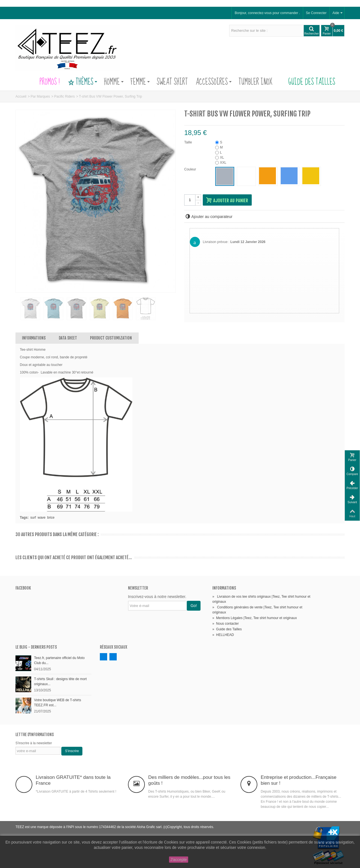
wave (42, 518)
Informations (34, 338)
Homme (114, 82)
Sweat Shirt (172, 82)
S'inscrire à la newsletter (34, 743)
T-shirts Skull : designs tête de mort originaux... (60, 682)
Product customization (111, 338)
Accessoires (214, 82)
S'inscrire (72, 751)
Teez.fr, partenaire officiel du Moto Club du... (59, 660)
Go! (194, 606)
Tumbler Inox (255, 82)
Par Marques (40, 96)
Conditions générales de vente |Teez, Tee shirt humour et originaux (257, 610)
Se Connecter (316, 13)
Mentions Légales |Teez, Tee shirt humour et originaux (255, 618)
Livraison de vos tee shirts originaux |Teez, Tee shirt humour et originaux (261, 599)
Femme (140, 82)
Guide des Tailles (308, 82)
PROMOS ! (50, 82)
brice (51, 518)
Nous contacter (226, 624)
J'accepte (179, 860)
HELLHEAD (223, 635)
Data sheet (68, 338)
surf (33, 518)
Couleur (191, 169)
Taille (189, 142)
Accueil (21, 96)
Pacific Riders (64, 96)
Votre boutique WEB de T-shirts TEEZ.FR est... (58, 703)
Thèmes (82, 82)
